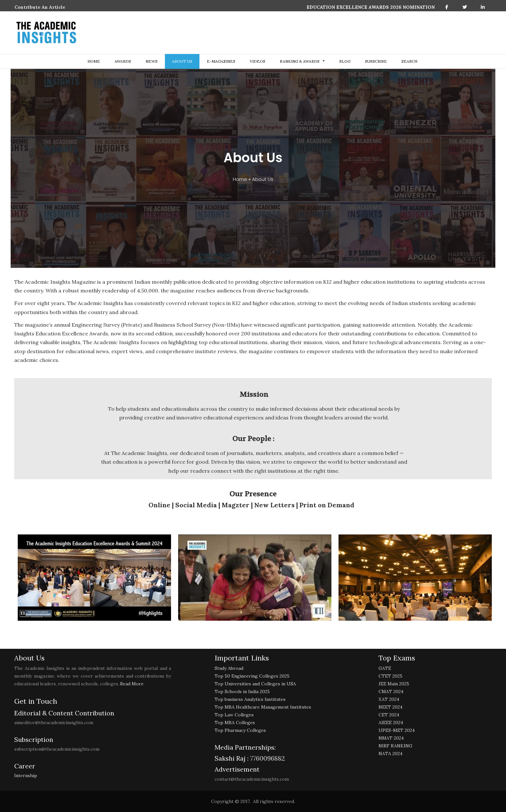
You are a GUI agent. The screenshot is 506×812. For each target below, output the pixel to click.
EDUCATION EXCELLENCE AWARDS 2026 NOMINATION (371, 7)
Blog (345, 61)
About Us (263, 179)
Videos (258, 61)
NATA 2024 (390, 754)
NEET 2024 (390, 707)
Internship (26, 775)
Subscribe (376, 61)
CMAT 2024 (391, 691)
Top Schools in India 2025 (242, 691)
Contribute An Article (40, 7)
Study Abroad (229, 668)
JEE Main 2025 (394, 684)
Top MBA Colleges (235, 722)
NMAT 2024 (391, 738)
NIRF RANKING (395, 746)
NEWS (152, 61)
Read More (132, 684)
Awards (123, 61)
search (409, 61)
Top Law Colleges (234, 715)
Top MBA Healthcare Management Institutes (263, 707)
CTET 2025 (390, 676)
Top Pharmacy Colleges (240, 730)
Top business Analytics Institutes (250, 699)
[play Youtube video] (94, 578)
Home (94, 61)
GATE (385, 668)
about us (182, 61)
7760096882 (267, 758)
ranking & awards (300, 61)
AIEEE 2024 (391, 722)
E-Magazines (221, 61)
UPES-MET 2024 (397, 730)
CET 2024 (389, 715)
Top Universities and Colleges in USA (255, 684)
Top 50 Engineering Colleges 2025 (252, 676)
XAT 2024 (389, 699)
